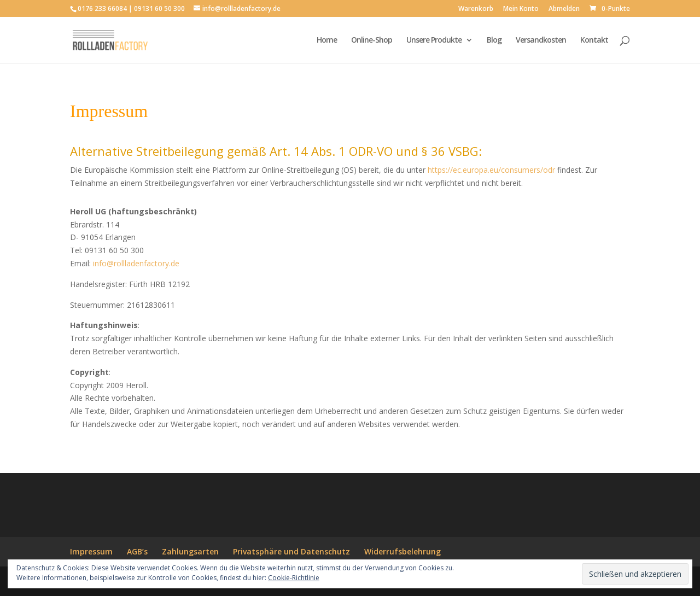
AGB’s (137, 551)
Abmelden (564, 9)
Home (327, 40)
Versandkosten (541, 40)
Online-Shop (372, 40)
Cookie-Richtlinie (294, 578)
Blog (494, 40)
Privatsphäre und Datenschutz (291, 551)
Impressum (91, 551)
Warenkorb (476, 9)
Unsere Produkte (434, 40)
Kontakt (594, 40)
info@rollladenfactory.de (136, 263)
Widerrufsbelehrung (402, 551)
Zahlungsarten (190, 551)
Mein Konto (521, 9)
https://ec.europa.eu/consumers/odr (491, 170)
